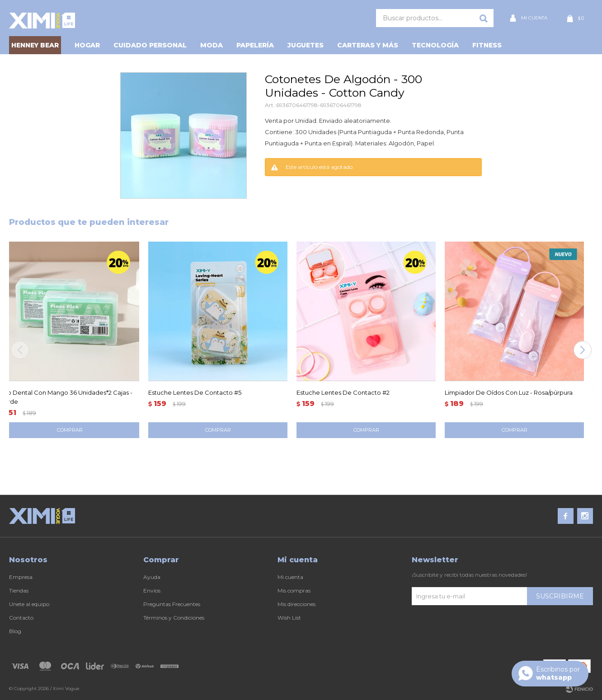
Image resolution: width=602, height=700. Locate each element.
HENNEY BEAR (35, 45)
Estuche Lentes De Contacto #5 (195, 392)
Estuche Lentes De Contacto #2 (343, 392)
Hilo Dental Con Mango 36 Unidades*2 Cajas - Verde (66, 397)
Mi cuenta (290, 577)
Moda (212, 45)
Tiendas (19, 590)
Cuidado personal (150, 45)
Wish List (289, 618)
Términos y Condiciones (174, 618)
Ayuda (152, 577)
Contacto (21, 618)
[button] (582, 350)
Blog (15, 631)
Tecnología (435, 45)
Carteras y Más (368, 45)
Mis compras (294, 590)
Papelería (255, 45)
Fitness (487, 45)
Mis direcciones (296, 604)
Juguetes (306, 45)
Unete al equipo (29, 604)
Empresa (21, 577)
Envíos (152, 590)
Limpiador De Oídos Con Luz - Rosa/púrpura (509, 392)
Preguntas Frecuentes (172, 604)
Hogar (87, 45)
